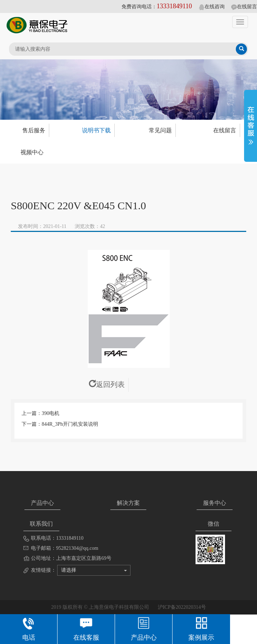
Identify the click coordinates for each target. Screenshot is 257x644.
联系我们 (41, 524)
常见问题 (160, 130)
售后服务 (34, 130)
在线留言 (244, 7)
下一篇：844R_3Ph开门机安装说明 (60, 424)
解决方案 (128, 503)
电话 (29, 628)
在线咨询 (212, 7)
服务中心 (215, 503)
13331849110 (174, 6)
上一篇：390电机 (40, 413)
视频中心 (32, 152)
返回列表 (107, 384)
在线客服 (86, 628)
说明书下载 (96, 130)
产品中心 (42, 503)
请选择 (94, 570)
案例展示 (201, 628)
